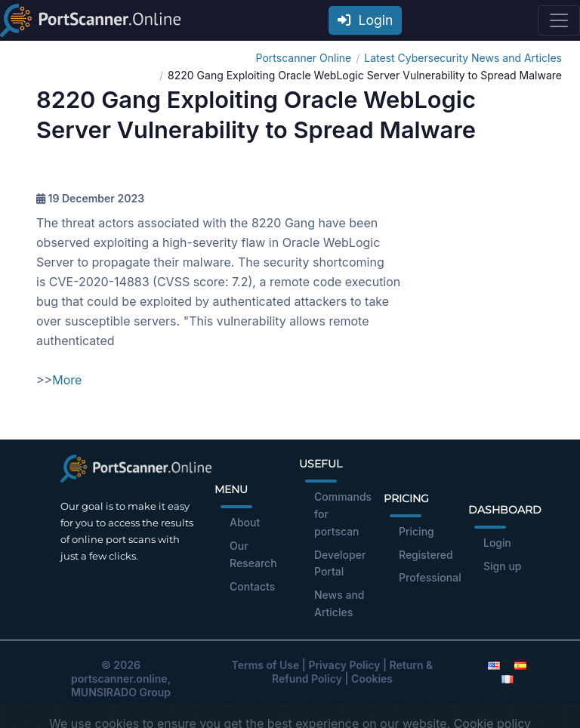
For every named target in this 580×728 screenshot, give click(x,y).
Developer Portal (340, 563)
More (67, 380)
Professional (430, 577)
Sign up (502, 566)
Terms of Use (266, 665)
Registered (426, 555)
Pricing (416, 531)
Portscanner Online (304, 58)
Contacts (252, 586)
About (245, 522)
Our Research (253, 554)
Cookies (372, 679)
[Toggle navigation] (559, 20)
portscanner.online (119, 679)
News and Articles (339, 603)
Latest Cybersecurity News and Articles (463, 58)
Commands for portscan (343, 514)
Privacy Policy (344, 665)
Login (366, 20)
